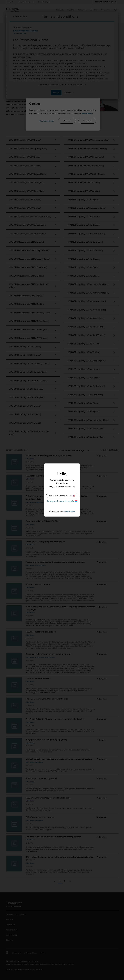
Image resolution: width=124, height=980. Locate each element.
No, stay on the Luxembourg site (62, 501)
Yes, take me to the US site (62, 496)
